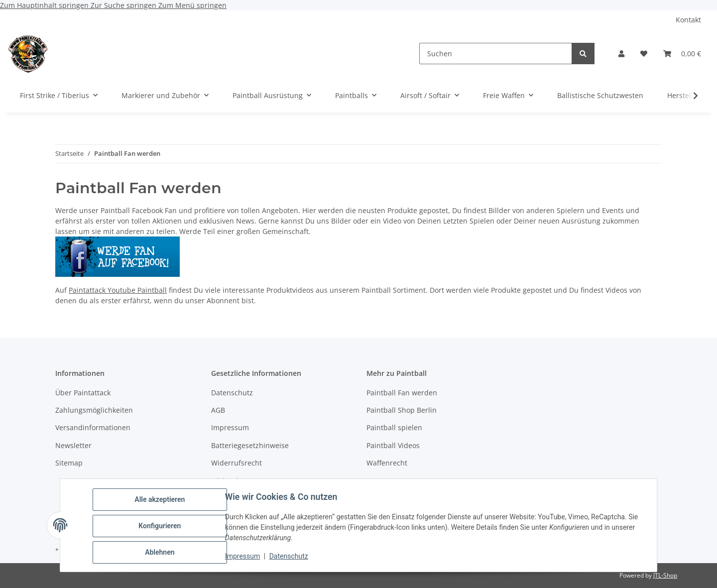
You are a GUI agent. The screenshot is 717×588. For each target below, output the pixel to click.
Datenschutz (290, 557)
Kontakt (688, 20)
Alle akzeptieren (161, 501)
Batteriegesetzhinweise (250, 445)
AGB (218, 410)
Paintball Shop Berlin (402, 410)
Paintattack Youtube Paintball (118, 290)
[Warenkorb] (682, 54)
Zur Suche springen (124, 5)
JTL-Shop (665, 575)
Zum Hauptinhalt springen (45, 5)
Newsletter (73, 445)
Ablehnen (161, 553)
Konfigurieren (161, 527)
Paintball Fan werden (402, 393)
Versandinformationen (93, 427)
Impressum (244, 557)
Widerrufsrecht (237, 463)
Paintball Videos (393, 445)
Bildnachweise (235, 481)
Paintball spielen (394, 427)
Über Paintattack (83, 393)
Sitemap (69, 463)
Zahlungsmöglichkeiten (94, 410)
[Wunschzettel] (644, 54)
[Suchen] (496, 54)
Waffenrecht (387, 463)
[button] (621, 54)
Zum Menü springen (192, 5)
